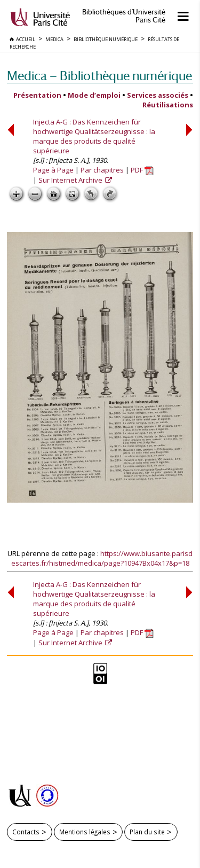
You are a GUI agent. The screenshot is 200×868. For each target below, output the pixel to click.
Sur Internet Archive (71, 180)
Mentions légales (85, 832)
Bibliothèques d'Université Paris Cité (124, 16)
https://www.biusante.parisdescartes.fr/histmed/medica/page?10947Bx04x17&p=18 (102, 558)
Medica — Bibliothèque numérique (99, 76)
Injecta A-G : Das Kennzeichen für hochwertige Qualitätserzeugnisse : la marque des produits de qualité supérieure (94, 136)
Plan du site (147, 832)
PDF (142, 170)
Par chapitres (102, 170)
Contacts (26, 832)
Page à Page (53, 170)
